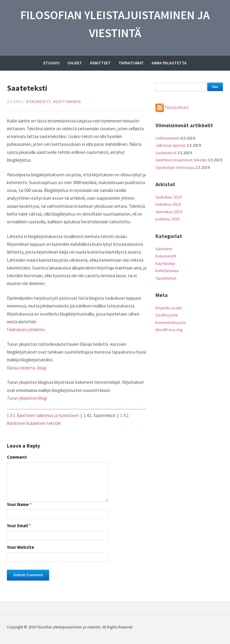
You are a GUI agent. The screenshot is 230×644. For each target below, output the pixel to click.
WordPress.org (169, 330)
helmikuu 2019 (168, 204)
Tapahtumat (131, 63)
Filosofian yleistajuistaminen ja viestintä (115, 24)
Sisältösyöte (167, 315)
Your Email (19, 526)
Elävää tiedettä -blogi (27, 368)
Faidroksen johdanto (26, 329)
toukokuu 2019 (168, 197)
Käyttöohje (165, 263)
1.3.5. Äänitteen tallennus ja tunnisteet (43, 415)
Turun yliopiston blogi (27, 398)
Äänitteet (100, 63)
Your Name (19, 505)
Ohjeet (75, 63)
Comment (17, 457)
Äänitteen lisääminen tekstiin (181, 160)
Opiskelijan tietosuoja (175, 167)
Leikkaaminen (168, 138)
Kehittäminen (67, 102)
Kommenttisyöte (171, 322)
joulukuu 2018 (167, 219)
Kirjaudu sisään (169, 308)
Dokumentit (38, 102)
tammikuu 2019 (169, 212)
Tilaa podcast (172, 107)
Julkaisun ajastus (171, 145)
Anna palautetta (169, 63)
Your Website (21, 547)
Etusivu (52, 63)
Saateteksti (166, 153)
